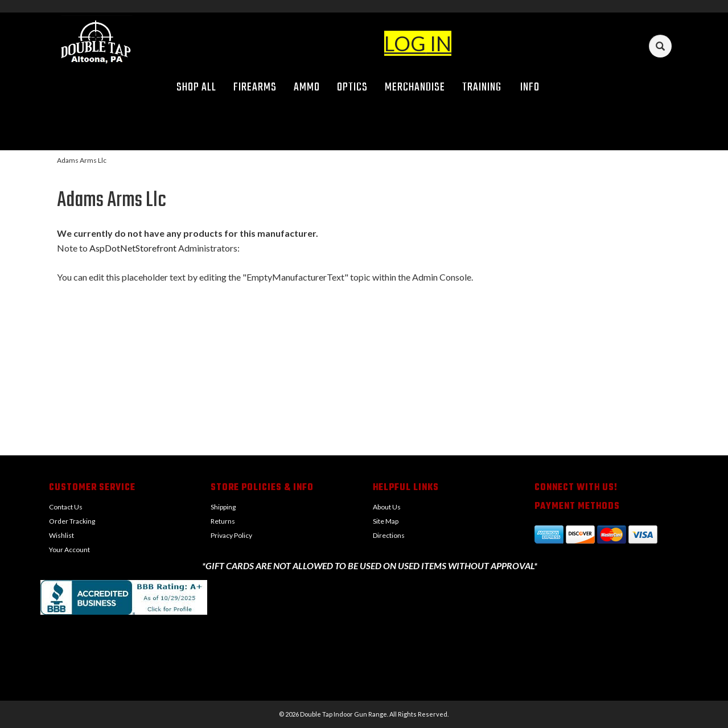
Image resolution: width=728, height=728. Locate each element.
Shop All (196, 87)
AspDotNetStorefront (133, 248)
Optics (352, 87)
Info (534, 87)
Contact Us (66, 507)
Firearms (255, 87)
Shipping (223, 507)
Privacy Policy (231, 535)
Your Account (69, 550)
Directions (389, 535)
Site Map (386, 521)
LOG (405, 43)
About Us (387, 507)
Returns (223, 521)
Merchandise (415, 87)
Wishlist (61, 535)
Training (482, 87)
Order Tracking (72, 521)
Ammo (307, 87)
